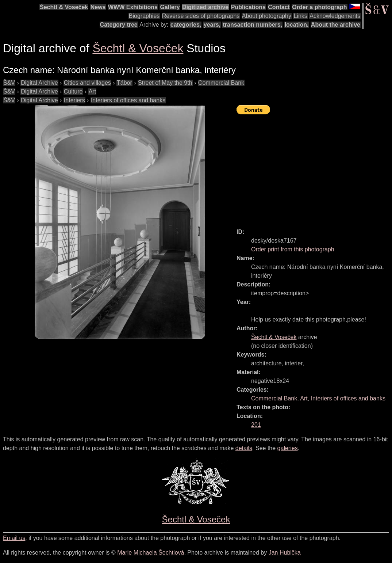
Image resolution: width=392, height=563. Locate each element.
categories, (186, 25)
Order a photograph (319, 7)
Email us (14, 538)
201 (256, 425)
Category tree (119, 25)
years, (212, 25)
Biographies (144, 16)
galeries (288, 448)
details (244, 448)
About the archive (336, 25)
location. (297, 25)
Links (300, 16)
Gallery (170, 7)
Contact (279, 7)
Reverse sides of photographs (201, 16)
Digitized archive (205, 7)
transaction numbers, (252, 25)
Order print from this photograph (293, 249)
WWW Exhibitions (133, 7)
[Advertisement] (314, 168)
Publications (248, 7)
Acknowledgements (335, 16)
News (98, 7)
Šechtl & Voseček (64, 7)
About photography (267, 16)
